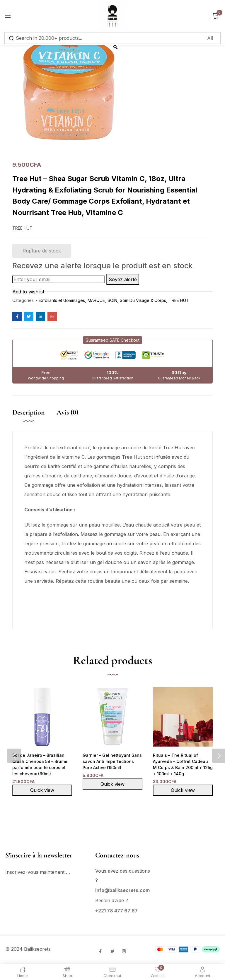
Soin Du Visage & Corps (143, 300)
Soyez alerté (123, 279)
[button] (112, 340)
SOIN (112, 300)
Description (29, 412)
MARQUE (96, 300)
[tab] (34, 418)
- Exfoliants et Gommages (60, 300)
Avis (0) (67, 412)
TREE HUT (179, 300)
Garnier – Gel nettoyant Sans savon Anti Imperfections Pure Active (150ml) (111, 762)
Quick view (42, 791)
